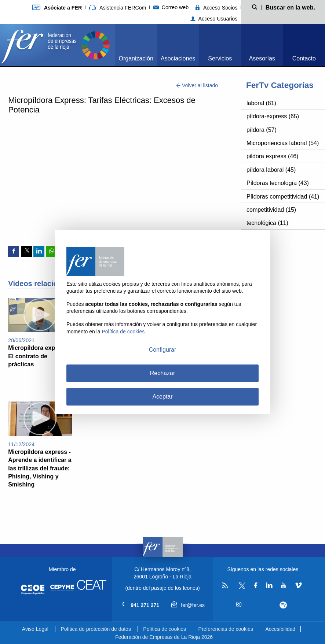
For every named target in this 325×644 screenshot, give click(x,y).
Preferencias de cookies (226, 629)
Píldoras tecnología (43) (278, 183)
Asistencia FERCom (117, 8)
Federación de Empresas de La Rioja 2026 (164, 637)
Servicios (220, 58)
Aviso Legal (35, 629)
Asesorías (262, 58)
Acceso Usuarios (214, 19)
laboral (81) (261, 103)
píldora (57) (262, 130)
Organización (136, 58)
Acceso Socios (216, 8)
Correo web (171, 7)
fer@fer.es (188, 605)
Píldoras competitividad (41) (283, 197)
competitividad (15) (271, 210)
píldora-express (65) (273, 116)
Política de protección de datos (96, 629)
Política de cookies (165, 629)
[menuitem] (136, 45)
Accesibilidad (280, 629)
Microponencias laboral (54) (283, 143)
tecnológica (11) (267, 223)
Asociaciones (178, 58)
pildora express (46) (272, 156)
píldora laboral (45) (271, 170)
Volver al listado (197, 85)
